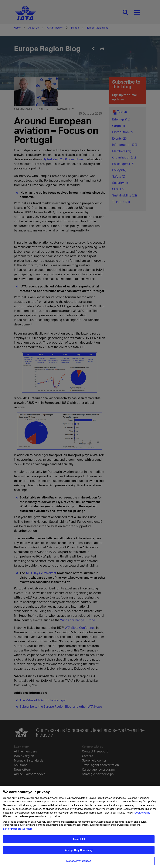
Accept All (79, 841)
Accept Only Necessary (79, 852)
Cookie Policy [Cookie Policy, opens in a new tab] (142, 814)
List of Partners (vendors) (18, 830)
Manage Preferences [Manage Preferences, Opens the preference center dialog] (79, 863)
